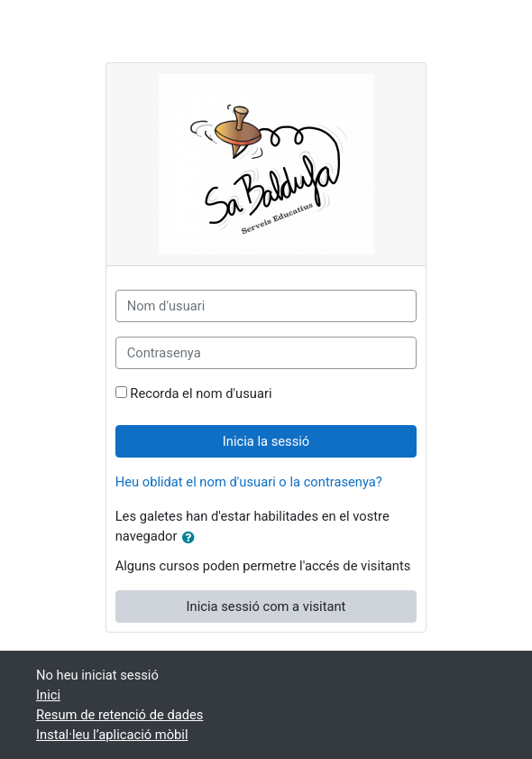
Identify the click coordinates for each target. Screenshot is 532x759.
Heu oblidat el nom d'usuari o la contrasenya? (249, 482)
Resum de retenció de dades (119, 715)
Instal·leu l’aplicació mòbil (112, 735)
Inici (48, 695)
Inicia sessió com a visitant (266, 606)
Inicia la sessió (266, 441)
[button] (192, 538)
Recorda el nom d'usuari (201, 393)
